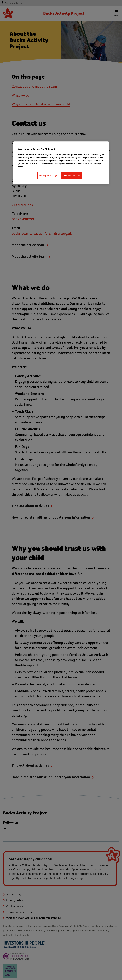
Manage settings (48, 176)
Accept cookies (72, 176)
